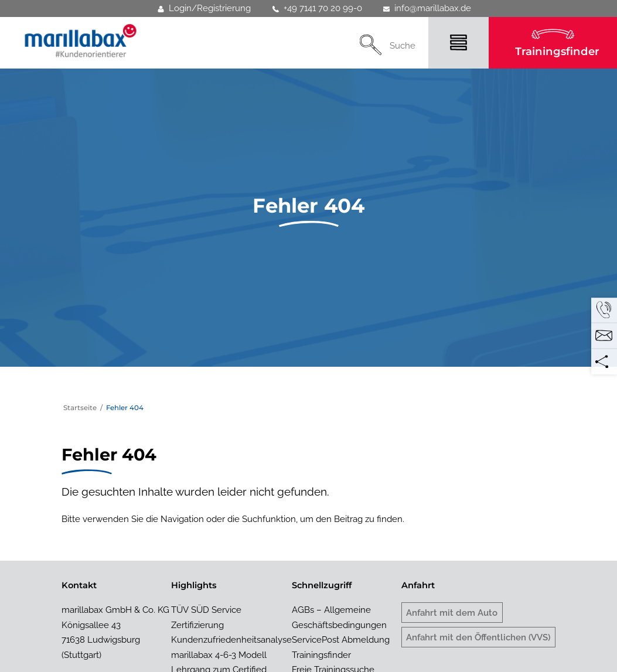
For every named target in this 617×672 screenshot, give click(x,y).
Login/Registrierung (204, 8)
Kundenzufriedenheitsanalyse (231, 639)
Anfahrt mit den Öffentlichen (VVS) (478, 637)
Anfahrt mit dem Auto (452, 613)
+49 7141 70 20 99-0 (317, 8)
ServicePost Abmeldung (341, 639)
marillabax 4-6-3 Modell (219, 655)
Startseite (80, 408)
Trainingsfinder (557, 51)
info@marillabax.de (427, 8)
